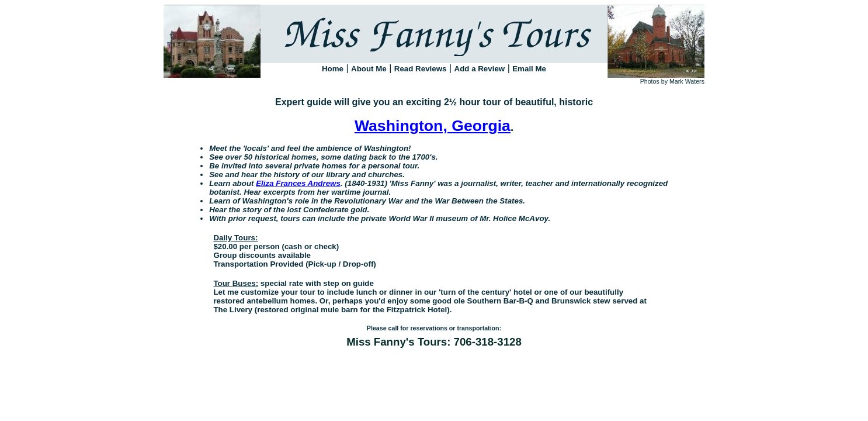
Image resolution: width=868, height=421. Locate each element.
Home (333, 69)
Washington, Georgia (433, 126)
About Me (369, 69)
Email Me (529, 69)
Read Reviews (421, 69)
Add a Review (480, 69)
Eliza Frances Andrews (298, 183)
